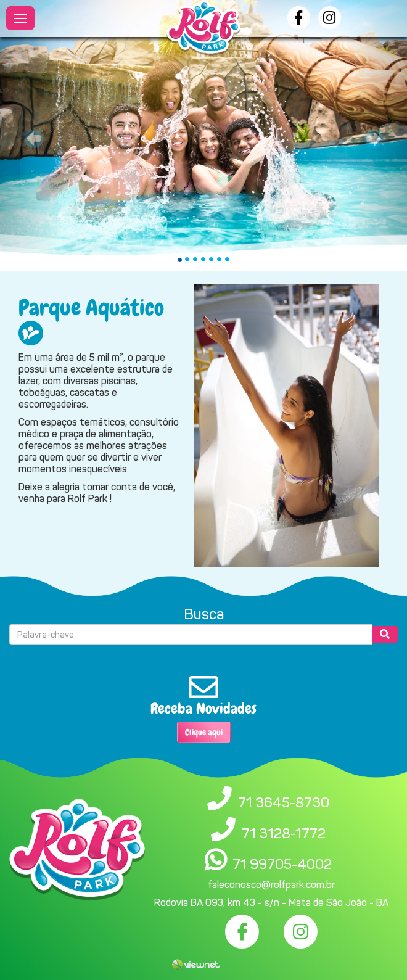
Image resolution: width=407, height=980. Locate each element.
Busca (204, 614)
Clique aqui (204, 732)
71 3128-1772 (284, 833)
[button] (31, 136)
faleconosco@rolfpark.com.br (271, 885)
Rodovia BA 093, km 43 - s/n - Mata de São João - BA (271, 903)
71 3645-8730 (284, 802)
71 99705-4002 (282, 864)
